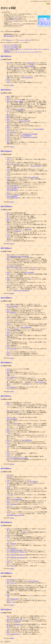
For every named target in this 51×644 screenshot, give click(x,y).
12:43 (8, 477)
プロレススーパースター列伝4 (11, 46)
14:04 (8, 177)
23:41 (8, 453)
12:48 (8, 137)
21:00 (8, 549)
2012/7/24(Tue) (5, 248)
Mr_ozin (17, 68)
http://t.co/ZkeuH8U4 (30, 66)
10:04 (8, 129)
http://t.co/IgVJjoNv (41, 382)
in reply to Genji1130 (28, 132)
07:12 (8, 111)
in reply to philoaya (31, 377)
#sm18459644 (14, 458)
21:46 (8, 81)
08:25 (8, 632)
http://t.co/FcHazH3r (32, 134)
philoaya (14, 377)
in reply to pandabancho (24, 308)
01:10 (8, 369)
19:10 (8, 336)
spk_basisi (14, 186)
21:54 (8, 286)
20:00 (8, 268)
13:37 (8, 174)
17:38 (8, 535)
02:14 (8, 309)
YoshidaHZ (14, 504)
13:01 (8, 224)
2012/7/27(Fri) (5, 396)
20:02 (8, 274)
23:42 (8, 455)
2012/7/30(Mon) (6, 573)
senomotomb (18, 231)
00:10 (8, 255)
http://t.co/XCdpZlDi (29, 272)
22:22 (8, 352)
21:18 (8, 384)
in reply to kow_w (26, 266)
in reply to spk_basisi (36, 186)
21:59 (8, 387)
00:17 (8, 304)
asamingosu (18, 624)
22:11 (8, 389)
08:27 (8, 68)
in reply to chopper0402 (33, 599)
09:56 (8, 317)
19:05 (8, 139)
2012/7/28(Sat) (5, 468)
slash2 (16, 424)
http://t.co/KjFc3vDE (25, 121)
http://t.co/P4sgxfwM (26, 327)
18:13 (8, 429)
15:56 (8, 483)
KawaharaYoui (15, 552)
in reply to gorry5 (42, 566)
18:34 (8, 540)
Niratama (14, 313)
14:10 (8, 420)
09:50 (8, 126)
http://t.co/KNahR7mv (26, 136)
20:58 (8, 430)
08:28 (8, 76)
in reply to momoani (30, 544)
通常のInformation (9, 36)
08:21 (8, 114)
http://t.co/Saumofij (23, 458)
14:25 (8, 236)
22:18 (8, 552)
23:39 (8, 447)
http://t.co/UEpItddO (12, 419)
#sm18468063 (10, 515)
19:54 (8, 347)
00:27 (8, 616)
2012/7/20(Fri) (5, 56)
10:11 (8, 132)
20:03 (8, 141)
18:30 (8, 334)
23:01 (8, 355)
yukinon (17, 329)
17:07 (8, 190)
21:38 (8, 195)
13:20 (8, 163)
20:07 (8, 504)
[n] (11, 56)
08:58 (8, 116)
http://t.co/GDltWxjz (20, 109)
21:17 (8, 379)
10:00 (8, 158)
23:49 (8, 512)
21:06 (8, 279)
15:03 (8, 594)
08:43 (8, 215)
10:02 (8, 475)
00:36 (8, 63)
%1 (2, 59)
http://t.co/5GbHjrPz (12, 189)
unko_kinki (29, 229)
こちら (8, 21)
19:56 (8, 349)
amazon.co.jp (9, 40)
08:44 (8, 580)
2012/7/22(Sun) (5, 151)
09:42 (8, 220)
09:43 (8, 313)
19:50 (8, 345)
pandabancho (15, 306)
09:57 (8, 221)
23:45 (8, 457)
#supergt (37, 129)
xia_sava (17, 164)
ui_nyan (17, 411)
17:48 (8, 486)
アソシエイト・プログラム (24, 40)
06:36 (8, 100)
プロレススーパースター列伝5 (11, 48)
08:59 (8, 118)
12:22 (8, 583)
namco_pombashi (19, 101)
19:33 (8, 342)
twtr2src (12, 85)
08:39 (8, 79)
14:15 (8, 591)
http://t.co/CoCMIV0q (32, 482)
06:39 (8, 108)
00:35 (8, 631)
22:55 (8, 354)
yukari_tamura (18, 268)
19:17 (8, 544)
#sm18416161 (14, 256)
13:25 (8, 228)
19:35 (8, 266)
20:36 (8, 599)
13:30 (8, 234)
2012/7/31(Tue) (5, 609)
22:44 (8, 432)
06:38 (8, 101)
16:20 (8, 182)
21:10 (8, 241)
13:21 (8, 164)
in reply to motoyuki (14, 559)
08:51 (8, 218)
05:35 (8, 98)
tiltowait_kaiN (15, 198)
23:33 (8, 443)
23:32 (8, 442)
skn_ (13, 495)
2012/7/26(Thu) (5, 362)
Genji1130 (14, 132)
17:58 (8, 488)
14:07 (8, 411)
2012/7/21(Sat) (5, 90)
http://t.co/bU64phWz (36, 166)
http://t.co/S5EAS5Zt (33, 581)
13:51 (8, 482)
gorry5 (26, 532)
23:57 (8, 82)
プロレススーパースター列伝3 (11, 45)
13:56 (8, 586)
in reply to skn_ (11, 496)
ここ (15, 20)
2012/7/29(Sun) (5, 522)
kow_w (13, 266)
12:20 (8, 581)
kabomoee (17, 195)
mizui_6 (33, 269)
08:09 (8, 403)
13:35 (8, 171)
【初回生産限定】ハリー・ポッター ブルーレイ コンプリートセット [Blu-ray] (21, 52)
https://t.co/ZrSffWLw (28, 78)
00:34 (8, 621)
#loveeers (16, 291)
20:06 (8, 501)
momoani (14, 544)
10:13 (8, 322)
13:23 (8, 169)
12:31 (8, 634)
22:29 (8, 601)
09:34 (8, 123)
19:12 (8, 339)
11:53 (8, 134)
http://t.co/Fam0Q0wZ (23, 256)
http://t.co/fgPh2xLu (27, 440)
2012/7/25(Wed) (5, 298)
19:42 (8, 374)
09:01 (8, 119)
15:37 (8, 532)
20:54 (8, 545)
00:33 (8, 619)
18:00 (8, 258)
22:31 (8, 555)
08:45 (8, 311)
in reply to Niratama (25, 316)
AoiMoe (27, 384)
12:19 (8, 136)
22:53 (8, 440)
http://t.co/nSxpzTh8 (33, 177)
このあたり (16, 18)
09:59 (8, 127)
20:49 (8, 507)
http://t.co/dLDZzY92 (24, 291)
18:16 (8, 238)
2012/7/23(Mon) (6, 206)
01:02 (8, 306)
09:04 (8, 121)
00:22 (8, 96)
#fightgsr (41, 129)
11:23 (8, 159)
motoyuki (14, 555)
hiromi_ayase (32, 63)
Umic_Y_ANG (12, 602)
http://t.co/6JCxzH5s (19, 515)
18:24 (8, 332)
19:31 (8, 259)
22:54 (8, 566)
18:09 (8, 596)
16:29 (8, 424)
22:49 (8, 435)
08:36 (8, 213)
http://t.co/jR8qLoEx (12, 196)
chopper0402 (15, 599)
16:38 (8, 186)
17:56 (8, 331)
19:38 (8, 372)
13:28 (8, 231)
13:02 (8, 324)
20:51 (8, 377)
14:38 (8, 179)
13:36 (8, 329)
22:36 (8, 558)
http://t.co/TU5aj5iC (33, 137)
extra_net (14, 583)
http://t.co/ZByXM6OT (17, 499)
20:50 (8, 142)
